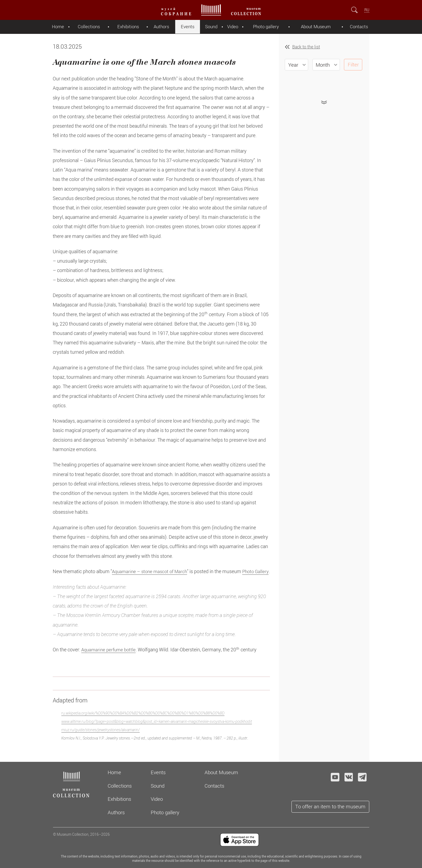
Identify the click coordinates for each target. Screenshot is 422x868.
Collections (88, 27)
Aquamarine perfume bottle (110, 659)
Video (232, 27)
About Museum (316, 27)
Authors (161, 27)
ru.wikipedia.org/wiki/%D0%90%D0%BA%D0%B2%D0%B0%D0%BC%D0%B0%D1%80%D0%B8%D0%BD (143, 722)
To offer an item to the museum (330, 806)
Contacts (359, 27)
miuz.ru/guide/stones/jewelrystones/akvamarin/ (101, 739)
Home (57, 27)
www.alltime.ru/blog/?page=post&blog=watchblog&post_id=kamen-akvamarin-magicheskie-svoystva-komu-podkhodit (157, 731)
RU (367, 10)
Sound (211, 27)
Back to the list (306, 47)
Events (187, 27)
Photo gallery (265, 27)
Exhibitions (127, 27)
